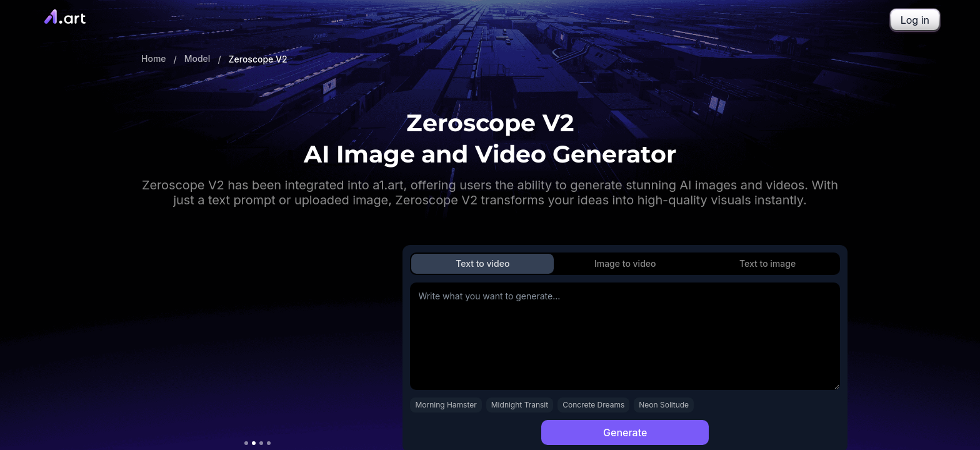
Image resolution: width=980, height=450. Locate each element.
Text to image (767, 263)
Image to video (625, 263)
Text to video (482, 263)
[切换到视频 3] (261, 443)
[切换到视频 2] (254, 443)
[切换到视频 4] (269, 443)
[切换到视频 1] (246, 443)
